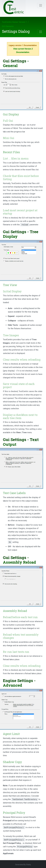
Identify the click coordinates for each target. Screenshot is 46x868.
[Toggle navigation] (41, 5)
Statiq (28, 865)
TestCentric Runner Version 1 (14, 22)
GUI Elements (8, 26)
